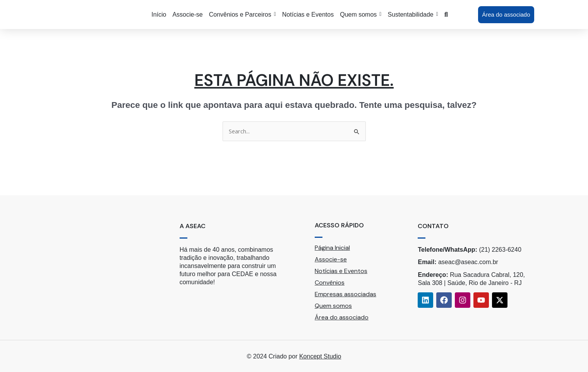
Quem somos (333, 306)
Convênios (330, 282)
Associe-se (331, 259)
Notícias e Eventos (341, 271)
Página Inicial (332, 248)
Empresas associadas (345, 294)
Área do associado (342, 317)
